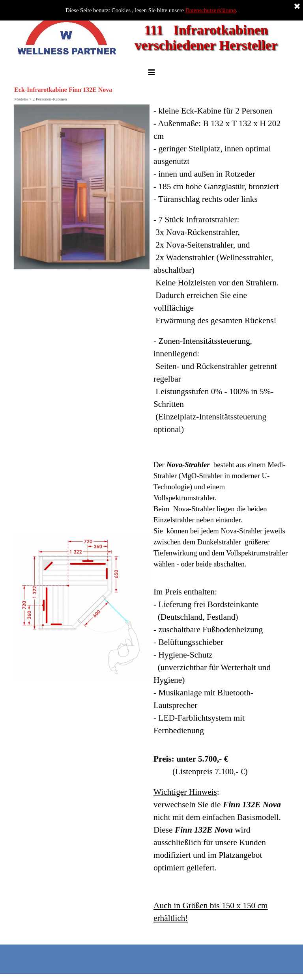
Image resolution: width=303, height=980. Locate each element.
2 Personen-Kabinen (50, 99)
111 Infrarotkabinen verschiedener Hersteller (206, 37)
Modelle (21, 99)
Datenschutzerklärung (211, 10)
